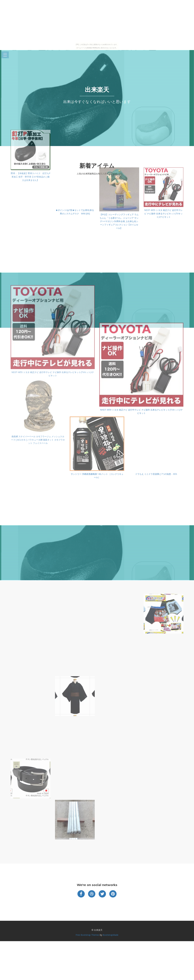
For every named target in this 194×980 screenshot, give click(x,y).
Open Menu (5, 55)
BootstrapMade (111, 935)
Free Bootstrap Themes (87, 935)
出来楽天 (97, 90)
